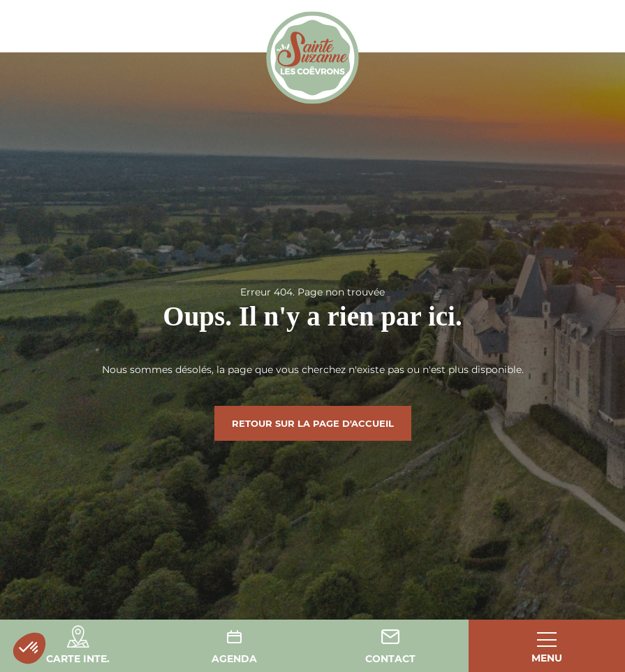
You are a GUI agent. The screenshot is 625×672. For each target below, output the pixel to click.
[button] (29, 648)
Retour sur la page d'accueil (313, 423)
